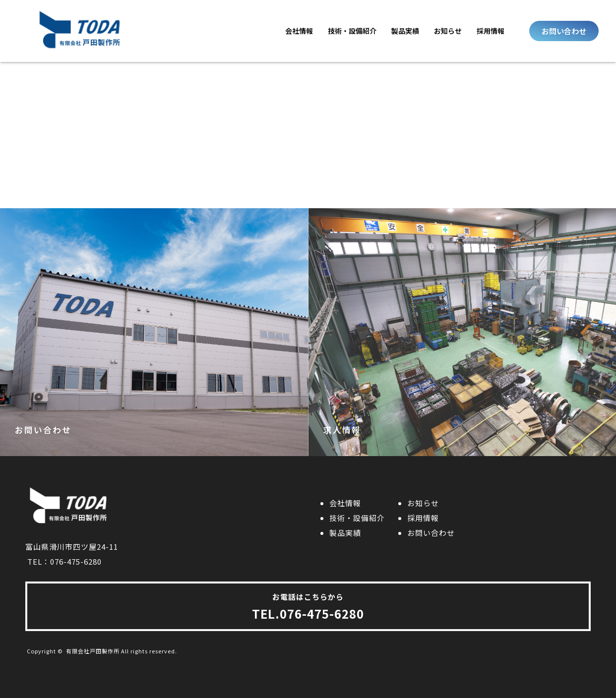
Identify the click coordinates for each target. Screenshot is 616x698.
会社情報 (299, 31)
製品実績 (405, 31)
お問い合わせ (431, 533)
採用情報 (491, 31)
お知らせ (448, 31)
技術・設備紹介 (352, 31)
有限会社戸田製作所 (93, 651)
